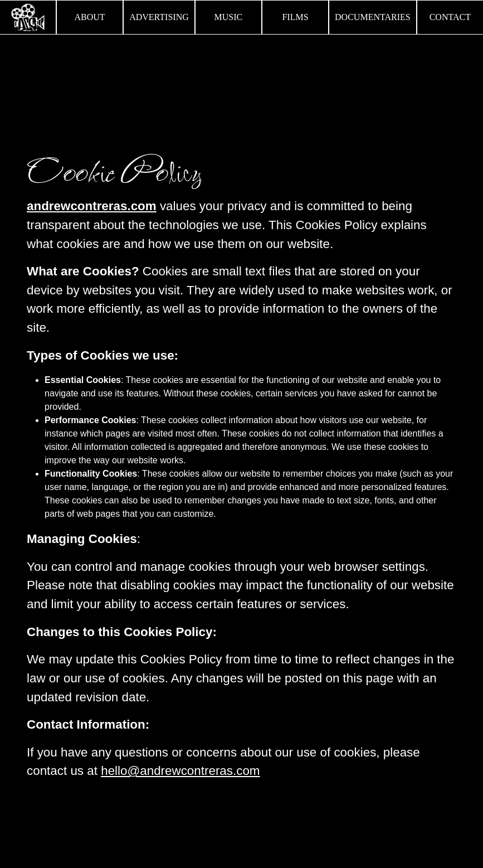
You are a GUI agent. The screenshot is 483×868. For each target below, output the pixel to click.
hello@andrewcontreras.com (180, 771)
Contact (450, 17)
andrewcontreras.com (92, 206)
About (90, 17)
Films (295, 17)
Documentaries (373, 17)
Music (228, 17)
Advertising (159, 17)
